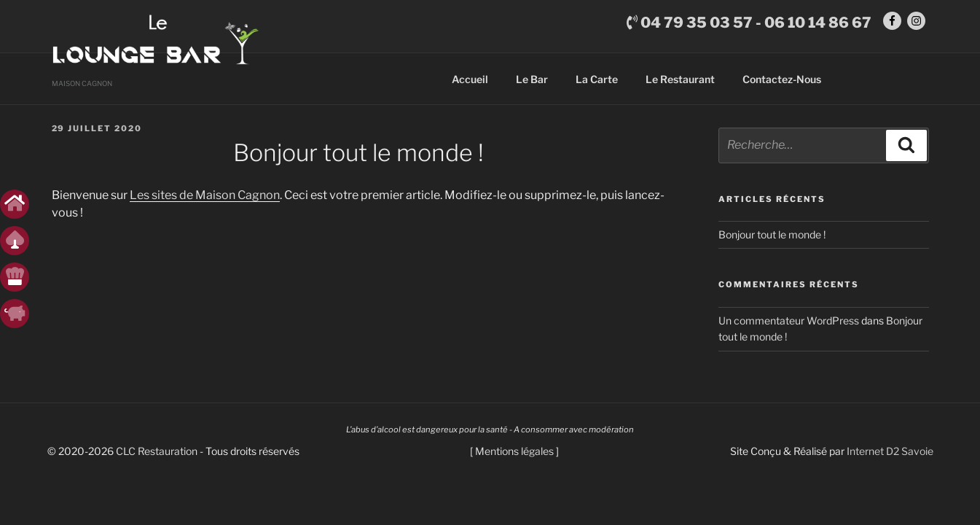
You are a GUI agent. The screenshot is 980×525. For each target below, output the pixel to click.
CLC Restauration (157, 458)
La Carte (597, 86)
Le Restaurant (680, 86)
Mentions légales (514, 458)
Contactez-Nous (782, 86)
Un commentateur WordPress (789, 328)
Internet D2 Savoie (890, 458)
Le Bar (532, 86)
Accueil (470, 86)
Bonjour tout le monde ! (772, 242)
